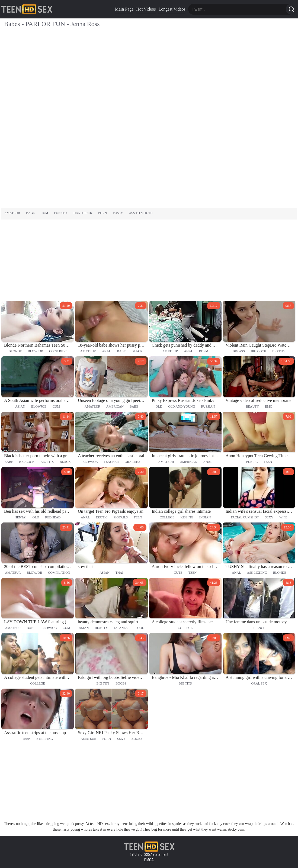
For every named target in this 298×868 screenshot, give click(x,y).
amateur (12, 213)
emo (269, 406)
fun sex (61, 213)
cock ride (58, 351)
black (137, 351)
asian (20, 406)
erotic (102, 517)
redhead (53, 517)
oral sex (133, 462)
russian (208, 406)
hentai (21, 517)
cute (178, 573)
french (259, 628)
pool (140, 628)
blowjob (35, 351)
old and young (182, 406)
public (252, 462)
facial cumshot (245, 517)
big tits (279, 351)
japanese (122, 628)
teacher (111, 462)
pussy (118, 213)
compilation (59, 573)
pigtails (121, 517)
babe (30, 213)
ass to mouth (141, 213)
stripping (45, 739)
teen (268, 462)
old (159, 406)
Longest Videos (172, 9)
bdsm (204, 351)
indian (205, 517)
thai (119, 573)
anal (106, 351)
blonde (15, 351)
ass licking (257, 573)
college (167, 517)
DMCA (149, 860)
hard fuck (83, 213)
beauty (253, 406)
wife (283, 517)
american (115, 406)
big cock (259, 351)
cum (44, 213)
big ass (239, 351)
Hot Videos (146, 9)
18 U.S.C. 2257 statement (149, 854)
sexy (269, 517)
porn (102, 213)
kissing (187, 517)
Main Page (124, 9)
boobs (121, 683)
